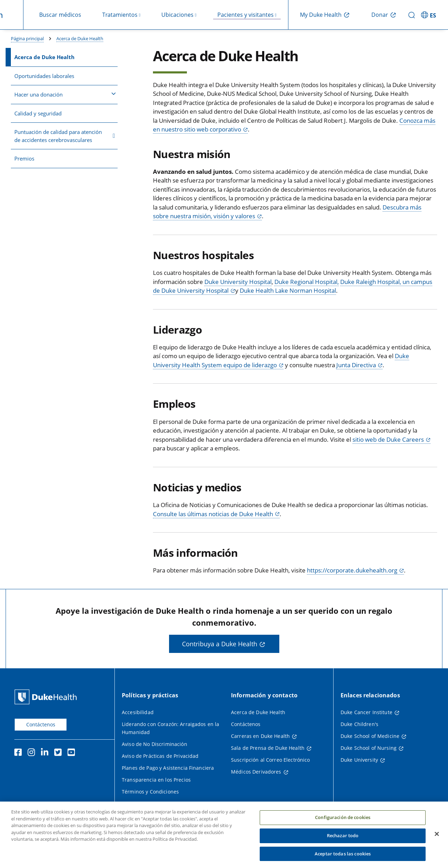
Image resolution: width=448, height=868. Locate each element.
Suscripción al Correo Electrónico (271, 760)
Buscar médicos (60, 15)
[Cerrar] (437, 843)
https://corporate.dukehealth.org (352, 570)
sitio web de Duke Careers (388, 439)
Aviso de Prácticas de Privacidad (160, 756)
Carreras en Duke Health (260, 736)
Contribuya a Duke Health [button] (220, 644)
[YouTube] (73, 753)
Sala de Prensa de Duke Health (268, 748)
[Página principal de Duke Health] (47, 697)
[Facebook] (20, 753)
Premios (24, 158)
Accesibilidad (138, 712)
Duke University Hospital (238, 282)
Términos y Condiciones (150, 792)
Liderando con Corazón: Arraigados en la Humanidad (170, 728)
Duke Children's (359, 724)
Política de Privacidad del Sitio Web (164, 803)
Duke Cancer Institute (366, 712)
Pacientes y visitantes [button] (246, 15)
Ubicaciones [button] (177, 15)
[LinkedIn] (46, 753)
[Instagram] (33, 753)
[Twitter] (59, 753)
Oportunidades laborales (44, 76)
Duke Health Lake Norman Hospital (288, 290)
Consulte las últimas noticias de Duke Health (213, 514)
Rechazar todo (343, 845)
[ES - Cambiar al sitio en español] (430, 15)
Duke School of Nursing (369, 748)
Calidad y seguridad (38, 113)
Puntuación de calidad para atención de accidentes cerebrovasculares (65, 136)
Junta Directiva (356, 365)
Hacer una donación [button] (65, 94)
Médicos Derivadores (256, 772)
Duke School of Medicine (370, 736)
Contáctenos (41, 724)
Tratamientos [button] (120, 15)
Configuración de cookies (343, 826)
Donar (380, 15)
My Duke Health (321, 15)
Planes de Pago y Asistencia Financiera (168, 768)
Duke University (359, 760)
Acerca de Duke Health (80, 38)
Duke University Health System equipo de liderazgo (281, 360)
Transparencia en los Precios (156, 780)
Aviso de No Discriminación (155, 744)
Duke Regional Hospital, (307, 282)
